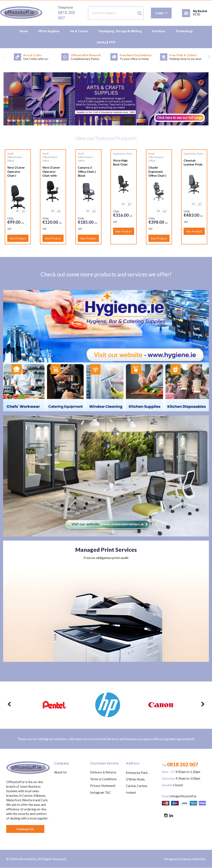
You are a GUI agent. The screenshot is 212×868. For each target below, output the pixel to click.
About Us (60, 772)
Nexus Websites (194, 859)
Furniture (159, 31)
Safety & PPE (106, 42)
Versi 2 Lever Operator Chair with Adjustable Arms (51, 175)
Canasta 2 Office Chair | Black (87, 171)
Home (24, 31)
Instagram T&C (100, 792)
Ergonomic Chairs (123, 154)
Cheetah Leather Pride (193, 162)
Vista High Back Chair (120, 162)
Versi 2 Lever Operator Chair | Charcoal (16, 173)
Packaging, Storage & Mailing (120, 31)
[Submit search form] (140, 13)
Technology (184, 31)
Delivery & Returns (103, 772)
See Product (18, 238)
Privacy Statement (103, 786)
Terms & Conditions (103, 779)
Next (209, 57)
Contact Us (25, 829)
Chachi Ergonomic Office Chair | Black (157, 173)
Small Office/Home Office (15, 157)
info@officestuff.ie (183, 796)
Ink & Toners (79, 31)
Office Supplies (49, 31)
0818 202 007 (183, 764)
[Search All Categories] (116, 13)
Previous (3, 57)
